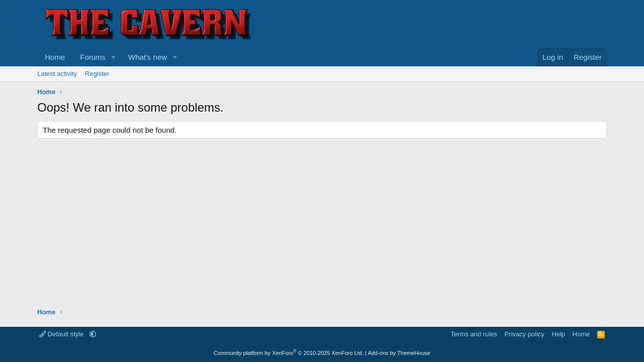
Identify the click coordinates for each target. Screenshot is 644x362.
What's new (148, 57)
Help (559, 334)
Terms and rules (474, 334)
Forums (93, 57)
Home (55, 57)
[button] (114, 57)
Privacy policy (525, 334)
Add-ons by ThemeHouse (399, 353)
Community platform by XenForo (289, 353)
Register (97, 74)
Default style (62, 334)
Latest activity (57, 74)
